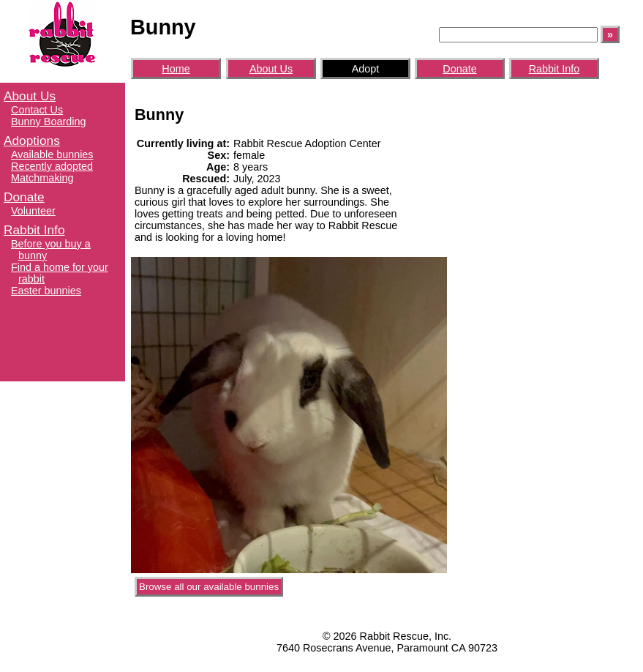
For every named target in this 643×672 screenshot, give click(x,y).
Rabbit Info (34, 230)
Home (176, 69)
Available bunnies (52, 154)
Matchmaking (42, 178)
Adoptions (32, 141)
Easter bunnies (46, 291)
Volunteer (33, 211)
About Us (30, 96)
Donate (24, 197)
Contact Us (37, 110)
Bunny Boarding (48, 122)
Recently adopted (52, 166)
